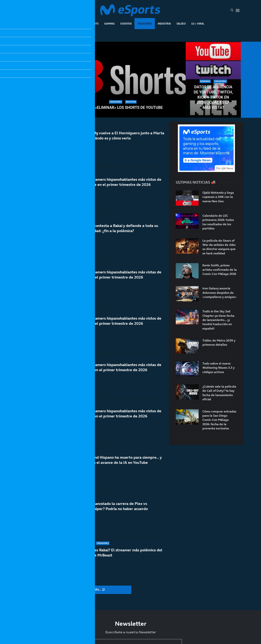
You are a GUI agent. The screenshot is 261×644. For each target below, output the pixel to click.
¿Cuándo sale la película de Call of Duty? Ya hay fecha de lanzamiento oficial (219, 393)
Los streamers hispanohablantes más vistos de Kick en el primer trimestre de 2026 (121, 328)
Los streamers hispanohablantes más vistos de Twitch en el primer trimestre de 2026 (121, 421)
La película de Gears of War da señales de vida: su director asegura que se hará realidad (219, 247)
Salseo (181, 24)
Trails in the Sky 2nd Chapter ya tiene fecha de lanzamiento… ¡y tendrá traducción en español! (218, 320)
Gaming (109, 24)
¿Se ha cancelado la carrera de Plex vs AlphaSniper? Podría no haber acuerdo (115, 506)
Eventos (126, 24)
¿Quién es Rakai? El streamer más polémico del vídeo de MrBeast (122, 553)
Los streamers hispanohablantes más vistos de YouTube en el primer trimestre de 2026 (121, 182)
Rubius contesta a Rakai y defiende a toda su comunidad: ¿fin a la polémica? (120, 228)
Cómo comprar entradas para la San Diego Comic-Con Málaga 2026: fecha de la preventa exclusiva (219, 420)
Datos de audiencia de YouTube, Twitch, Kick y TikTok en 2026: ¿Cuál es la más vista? (213, 97)
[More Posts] (93, 590)
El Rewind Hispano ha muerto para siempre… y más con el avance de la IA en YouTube (122, 462)
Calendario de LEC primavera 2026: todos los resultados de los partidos (218, 222)
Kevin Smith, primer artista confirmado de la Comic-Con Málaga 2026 (220, 269)
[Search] (232, 10)
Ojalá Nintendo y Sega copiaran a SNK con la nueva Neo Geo (218, 197)
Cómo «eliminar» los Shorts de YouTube (123, 107)
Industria (164, 24)
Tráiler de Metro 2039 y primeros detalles (219, 342)
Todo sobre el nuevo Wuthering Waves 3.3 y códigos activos (218, 368)
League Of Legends (69, 24)
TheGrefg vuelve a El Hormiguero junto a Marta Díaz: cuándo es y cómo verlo (123, 136)
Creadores (145, 24)
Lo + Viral (198, 24)
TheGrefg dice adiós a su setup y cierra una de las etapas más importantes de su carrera (48, 95)
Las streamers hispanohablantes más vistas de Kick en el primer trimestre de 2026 (121, 277)
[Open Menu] (238, 10)
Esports (93, 24)
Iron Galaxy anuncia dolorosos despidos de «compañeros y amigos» (219, 293)
